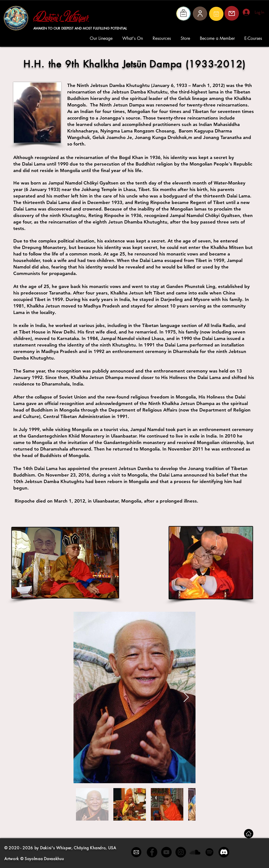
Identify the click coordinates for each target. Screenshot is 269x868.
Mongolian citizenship (220, 442)
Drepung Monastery (44, 247)
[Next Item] (186, 697)
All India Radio (219, 325)
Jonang (196, 468)
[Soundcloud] (195, 852)
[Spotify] (209, 852)
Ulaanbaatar (124, 436)
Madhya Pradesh (59, 351)
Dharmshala (186, 351)
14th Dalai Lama (40, 468)
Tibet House (32, 332)
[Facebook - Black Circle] (152, 852)
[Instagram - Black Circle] (181, 852)
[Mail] (216, 14)
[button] (102, 38)
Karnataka (68, 338)
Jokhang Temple (99, 189)
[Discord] (224, 852)
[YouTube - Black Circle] (166, 852)
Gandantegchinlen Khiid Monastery (66, 436)
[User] (200, 14)
